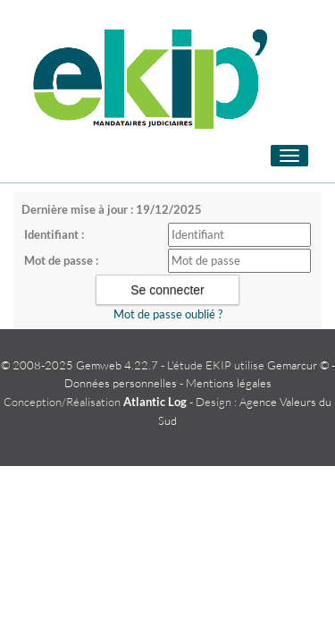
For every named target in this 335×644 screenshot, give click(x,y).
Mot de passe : (61, 260)
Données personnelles (121, 383)
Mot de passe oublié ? (168, 314)
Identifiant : (54, 234)
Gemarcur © (298, 365)
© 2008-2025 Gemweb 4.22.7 (80, 365)
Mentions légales (229, 383)
